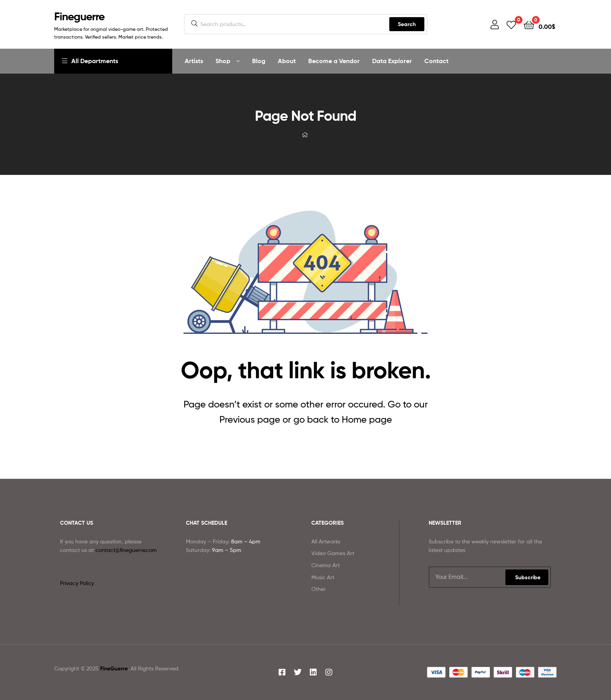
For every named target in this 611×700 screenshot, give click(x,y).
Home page (367, 419)
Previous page (250, 419)
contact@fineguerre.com (126, 550)
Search (407, 24)
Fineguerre (79, 16)
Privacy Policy (77, 583)
